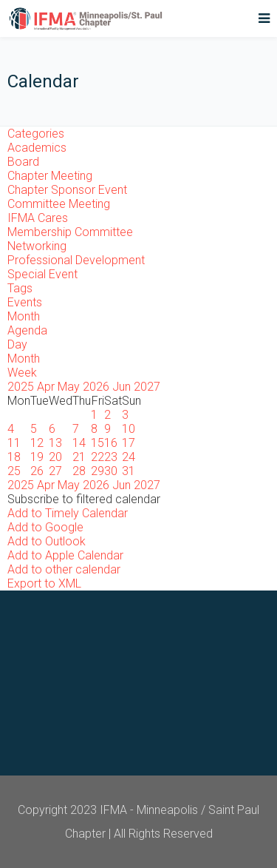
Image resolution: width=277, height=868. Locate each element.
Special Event (42, 274)
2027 (147, 387)
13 (55, 443)
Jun (123, 387)
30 (111, 471)
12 (37, 443)
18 (14, 457)
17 (129, 443)
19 (37, 457)
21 (79, 457)
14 (79, 443)
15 (98, 443)
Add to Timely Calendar (68, 513)
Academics (37, 148)
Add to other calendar (64, 569)
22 (98, 457)
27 (55, 471)
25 (14, 471)
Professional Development (76, 260)
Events (25, 302)
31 (129, 471)
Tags (20, 288)
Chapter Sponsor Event (67, 190)
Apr (47, 387)
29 (98, 471)
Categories (36, 134)
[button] (84, 499)
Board (23, 162)
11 (14, 443)
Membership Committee (70, 232)
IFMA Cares (38, 218)
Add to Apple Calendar (65, 555)
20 (55, 457)
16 (111, 443)
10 (129, 429)
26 (37, 471)
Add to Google (45, 527)
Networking (37, 246)
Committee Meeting (59, 204)
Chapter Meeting (50, 176)
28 (79, 471)
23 (111, 457)
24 (129, 457)
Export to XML (44, 583)
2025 (22, 387)
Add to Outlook (47, 541)
